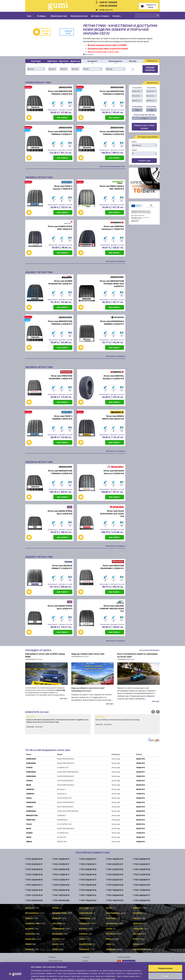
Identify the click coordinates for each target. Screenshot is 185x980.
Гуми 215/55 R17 (61, 864)
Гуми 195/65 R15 (61, 859)
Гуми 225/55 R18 (115, 869)
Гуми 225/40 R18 (34, 869)
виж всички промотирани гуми (112, 166)
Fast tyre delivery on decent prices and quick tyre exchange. (127, 720)
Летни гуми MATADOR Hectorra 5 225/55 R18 (114, 472)
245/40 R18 (140, 811)
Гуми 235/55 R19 (88, 874)
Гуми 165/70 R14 (61, 895)
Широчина (52, 61)
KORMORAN (31, 759)
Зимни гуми (66, 32)
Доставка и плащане (100, 16)
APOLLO (29, 908)
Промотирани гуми (59, 16)
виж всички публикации (150, 650)
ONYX (82, 939)
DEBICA (29, 841)
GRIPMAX (138, 923)
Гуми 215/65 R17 (61, 880)
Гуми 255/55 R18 (115, 885)
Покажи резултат (150, 69)
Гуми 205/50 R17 (141, 880)
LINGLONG (138, 929)
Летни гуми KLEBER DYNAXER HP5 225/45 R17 (60, 282)
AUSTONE (84, 908)
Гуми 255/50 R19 (115, 874)
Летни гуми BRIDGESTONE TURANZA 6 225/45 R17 (60, 323)
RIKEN (29, 785)
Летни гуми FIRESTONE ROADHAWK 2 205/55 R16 (61, 377)
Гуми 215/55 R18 (141, 874)
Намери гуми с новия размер (144, 127)
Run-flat (133, 61)
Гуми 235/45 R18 (88, 885)
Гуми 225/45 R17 (88, 859)
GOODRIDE (85, 923)
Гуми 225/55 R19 (34, 890)
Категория (36, 61)
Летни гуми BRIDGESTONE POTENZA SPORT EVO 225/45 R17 (112, 284)
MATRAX (83, 934)
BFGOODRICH (32, 913)
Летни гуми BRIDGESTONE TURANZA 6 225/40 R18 (112, 93)
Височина (64, 61)
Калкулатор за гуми (79, 16)
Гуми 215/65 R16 (34, 874)
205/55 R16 (140, 759)
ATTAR (55, 908)
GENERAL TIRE (33, 923)
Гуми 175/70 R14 (34, 895)
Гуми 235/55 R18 (141, 869)
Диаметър (75, 61)
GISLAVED (57, 923)
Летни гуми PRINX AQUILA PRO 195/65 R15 (112, 187)
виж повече (88, 54)
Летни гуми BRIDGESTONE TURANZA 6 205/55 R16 (60, 93)
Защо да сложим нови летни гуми (88, 654)
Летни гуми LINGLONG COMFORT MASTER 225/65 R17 (112, 608)
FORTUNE (111, 918)
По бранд (52, 957)
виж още (64, 698)
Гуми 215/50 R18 (61, 885)
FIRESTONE (31, 820)
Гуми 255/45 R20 (34, 900)
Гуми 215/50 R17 (88, 864)
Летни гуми (43, 32)
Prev (153, 712)
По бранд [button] (42, 16)
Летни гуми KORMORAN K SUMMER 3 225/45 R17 (112, 323)
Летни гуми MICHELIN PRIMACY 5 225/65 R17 (62, 567)
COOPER (137, 913)
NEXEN (56, 939)
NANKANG (30, 939)
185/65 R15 (140, 763)
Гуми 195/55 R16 (88, 900)
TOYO (55, 949)
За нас (85, 961)
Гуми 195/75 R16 (115, 900)
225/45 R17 (140, 772)
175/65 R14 (140, 794)
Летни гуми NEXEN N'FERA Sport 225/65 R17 (60, 607)
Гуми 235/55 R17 (115, 880)
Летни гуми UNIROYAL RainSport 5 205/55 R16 (113, 377)
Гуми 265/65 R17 (141, 895)
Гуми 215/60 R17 (61, 874)
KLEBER (29, 929)
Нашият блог (129, 962)
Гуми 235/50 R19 (61, 890)
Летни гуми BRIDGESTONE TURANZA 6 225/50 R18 (112, 133)
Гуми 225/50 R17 (34, 864)
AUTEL (109, 908)
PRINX (28, 944)
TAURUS (29, 780)
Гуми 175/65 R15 (88, 895)
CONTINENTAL (113, 913)
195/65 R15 (140, 776)
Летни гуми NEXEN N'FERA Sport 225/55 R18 (60, 512)
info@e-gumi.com (106, 10)
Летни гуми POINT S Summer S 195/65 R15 (63, 187)
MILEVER (137, 934)
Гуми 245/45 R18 (61, 869)
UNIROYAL (30, 789)
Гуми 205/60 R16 (141, 859)
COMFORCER (86, 913)
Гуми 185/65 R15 (115, 859)
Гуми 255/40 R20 (61, 900)
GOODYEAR (112, 923)
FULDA (29, 798)
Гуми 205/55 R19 (141, 885)
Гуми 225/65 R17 (141, 864)
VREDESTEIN (139, 949)
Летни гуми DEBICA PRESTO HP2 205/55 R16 (113, 417)
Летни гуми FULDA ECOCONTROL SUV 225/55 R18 (112, 514)
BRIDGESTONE (32, 815)
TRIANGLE (84, 949)
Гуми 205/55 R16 (34, 859)
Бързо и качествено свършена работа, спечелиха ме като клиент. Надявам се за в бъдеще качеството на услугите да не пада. (58, 722)
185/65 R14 (140, 767)
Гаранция (86, 968)
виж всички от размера (115, 261)
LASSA (109, 929)
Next (158, 712)
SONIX (29, 837)
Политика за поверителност (59, 968)
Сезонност (92, 61)
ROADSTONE (85, 944)
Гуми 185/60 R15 (115, 890)
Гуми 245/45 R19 (34, 880)
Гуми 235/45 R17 (34, 885)
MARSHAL (30, 934)
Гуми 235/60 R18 (88, 890)
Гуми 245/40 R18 (115, 895)
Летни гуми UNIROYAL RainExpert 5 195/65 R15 (113, 228)
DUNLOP (56, 918)
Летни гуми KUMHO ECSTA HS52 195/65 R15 (60, 228)
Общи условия (88, 964)
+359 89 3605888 (108, 6)
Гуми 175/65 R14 (141, 890)
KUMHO (29, 767)
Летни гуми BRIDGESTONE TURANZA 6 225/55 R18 (60, 472)
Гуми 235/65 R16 (141, 900)
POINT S (137, 939)
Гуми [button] (30, 16)
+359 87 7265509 (108, 2)
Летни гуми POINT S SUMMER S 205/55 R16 (62, 417)
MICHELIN (111, 934)
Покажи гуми (144, 160)
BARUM (137, 908)
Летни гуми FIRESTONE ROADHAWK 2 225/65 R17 (112, 567)
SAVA (109, 944)
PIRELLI (110, 939)
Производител (115, 61)
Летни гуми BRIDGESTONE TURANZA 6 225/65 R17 (60, 133)
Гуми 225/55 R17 (115, 864)
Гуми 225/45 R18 (88, 869)
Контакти (117, 16)
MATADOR (57, 934)
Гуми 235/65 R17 (88, 880)
